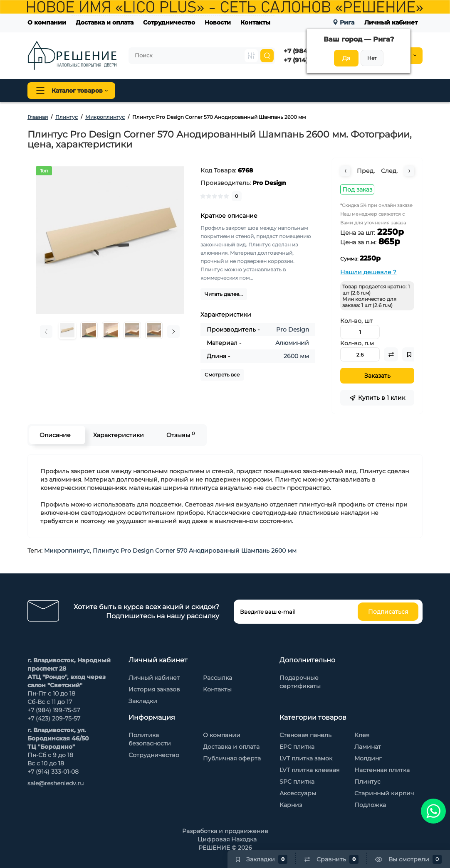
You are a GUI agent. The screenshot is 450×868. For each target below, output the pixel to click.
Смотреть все (222, 375)
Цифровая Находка (227, 839)
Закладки (143, 701)
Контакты (255, 22)
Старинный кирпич (384, 793)
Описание (55, 435)
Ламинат (368, 747)
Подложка (370, 805)
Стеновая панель (262, 91)
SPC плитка (297, 782)
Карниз (291, 805)
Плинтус (216, 91)
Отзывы (180, 435)
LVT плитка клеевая (309, 770)
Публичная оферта (232, 758)
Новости (218, 22)
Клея (362, 735)
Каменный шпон (395, 91)
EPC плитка (297, 747)
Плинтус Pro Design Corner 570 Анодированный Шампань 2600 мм (195, 551)
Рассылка (218, 678)
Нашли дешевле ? (368, 272)
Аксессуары (298, 793)
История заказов (154, 689)
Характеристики (119, 435)
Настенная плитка (382, 770)
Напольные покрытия (161, 91)
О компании (47, 22)
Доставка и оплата (105, 22)
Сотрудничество (169, 22)
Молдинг (368, 758)
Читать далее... (224, 294)
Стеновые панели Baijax (329, 91)
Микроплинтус (67, 551)
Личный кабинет (391, 22)
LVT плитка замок (306, 758)
